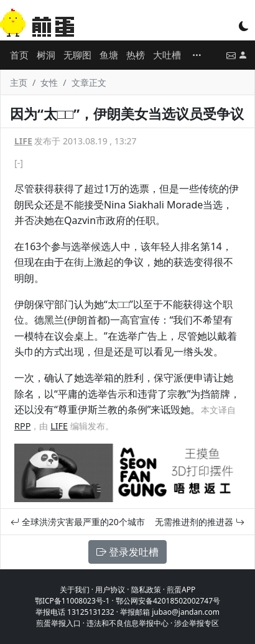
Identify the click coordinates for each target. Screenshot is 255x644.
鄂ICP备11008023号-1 (72, 601)
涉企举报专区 (197, 623)
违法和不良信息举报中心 (127, 623)
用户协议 (110, 590)
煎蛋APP (181, 590)
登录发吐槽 (127, 552)
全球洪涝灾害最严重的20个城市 (78, 522)
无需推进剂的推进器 (200, 522)
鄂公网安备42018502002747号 (168, 601)
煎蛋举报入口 (58, 623)
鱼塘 (109, 55)
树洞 (46, 55)
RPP (22, 426)
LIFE (23, 141)
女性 (49, 82)
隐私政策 (146, 590)
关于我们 (75, 590)
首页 (19, 55)
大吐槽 (167, 55)
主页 (19, 82)
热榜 (136, 55)
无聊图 (77, 55)
